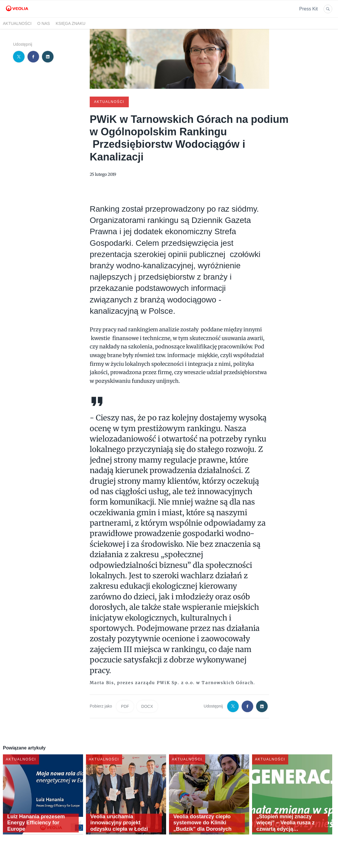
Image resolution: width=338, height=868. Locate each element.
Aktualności (17, 23)
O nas (44, 23)
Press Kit (308, 9)
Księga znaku (70, 23)
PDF (125, 706)
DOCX (147, 706)
